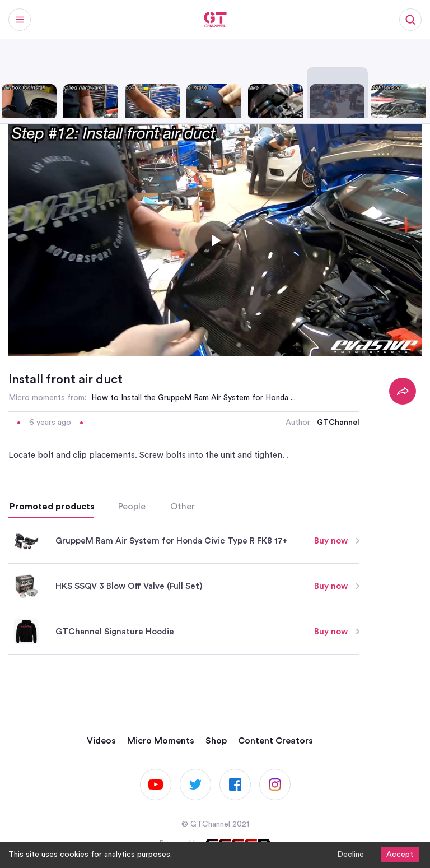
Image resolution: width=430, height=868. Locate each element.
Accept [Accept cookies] (400, 855)
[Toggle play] (215, 240)
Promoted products (52, 507)
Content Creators (275, 741)
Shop (216, 741)
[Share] (403, 391)
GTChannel (338, 423)
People (132, 507)
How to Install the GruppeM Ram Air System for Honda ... (193, 398)
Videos (101, 741)
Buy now (337, 541)
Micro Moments (161, 741)
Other (183, 507)
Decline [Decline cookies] (350, 855)
